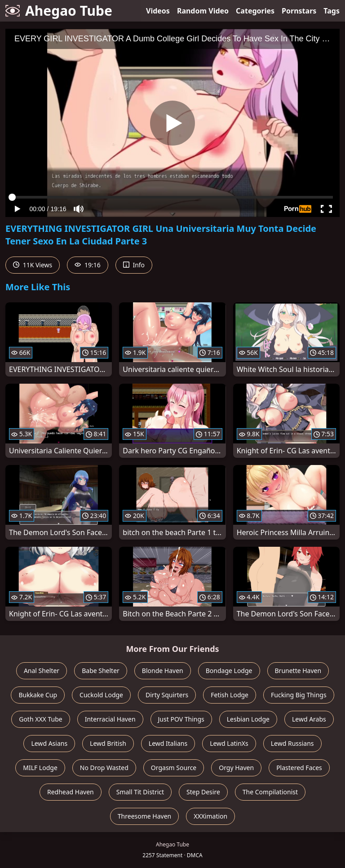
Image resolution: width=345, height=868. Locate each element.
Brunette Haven (298, 671)
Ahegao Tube (59, 11)
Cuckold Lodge (101, 695)
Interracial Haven (110, 719)
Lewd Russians (292, 743)
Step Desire (203, 792)
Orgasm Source (174, 768)
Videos (158, 11)
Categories (255, 11)
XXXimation (210, 816)
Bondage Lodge (229, 671)
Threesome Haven (144, 816)
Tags (332, 11)
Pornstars (299, 11)
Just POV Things (181, 719)
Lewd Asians (49, 743)
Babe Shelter (101, 671)
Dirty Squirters (167, 695)
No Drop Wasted (104, 768)
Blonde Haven (163, 671)
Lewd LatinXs (229, 743)
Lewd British (108, 743)
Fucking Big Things (299, 695)
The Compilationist (270, 792)
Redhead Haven (71, 792)
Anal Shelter (42, 671)
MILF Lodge (40, 768)
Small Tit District (140, 792)
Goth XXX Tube (41, 719)
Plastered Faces (299, 768)
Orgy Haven (236, 768)
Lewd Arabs (309, 719)
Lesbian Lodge (248, 719)
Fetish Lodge (230, 695)
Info (134, 265)
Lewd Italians (168, 743)
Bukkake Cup (38, 695)
